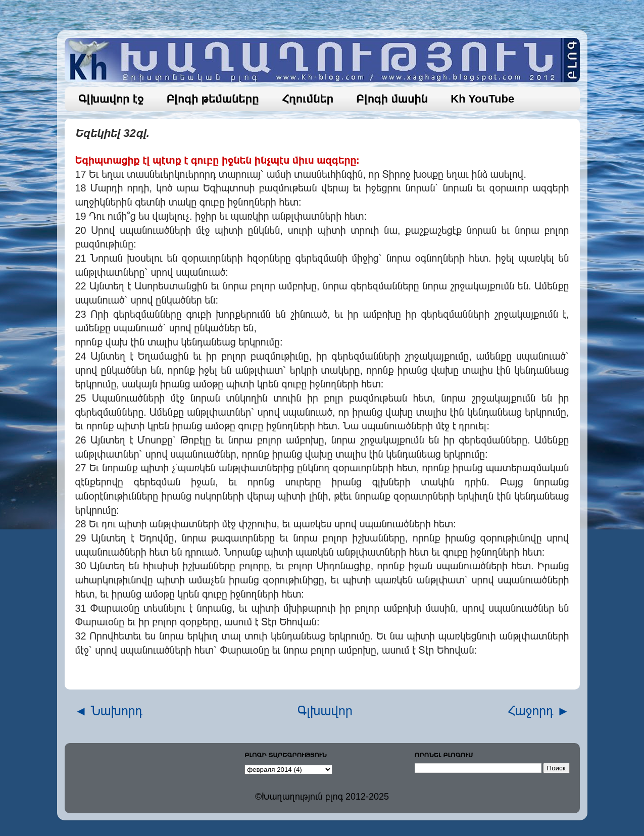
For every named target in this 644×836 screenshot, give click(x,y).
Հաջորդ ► (539, 711)
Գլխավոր (325, 711)
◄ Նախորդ (109, 711)
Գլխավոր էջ (111, 99)
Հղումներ (308, 99)
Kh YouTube (482, 99)
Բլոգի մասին (392, 99)
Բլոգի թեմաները (213, 99)
